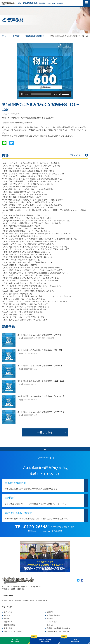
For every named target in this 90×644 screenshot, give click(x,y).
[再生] (22, 94)
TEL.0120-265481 (33, 527)
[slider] (41, 94)
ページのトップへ (45, 449)
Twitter (78, 581)
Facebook (82, 581)
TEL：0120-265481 (27, 3)
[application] (45, 94)
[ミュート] (60, 94)
